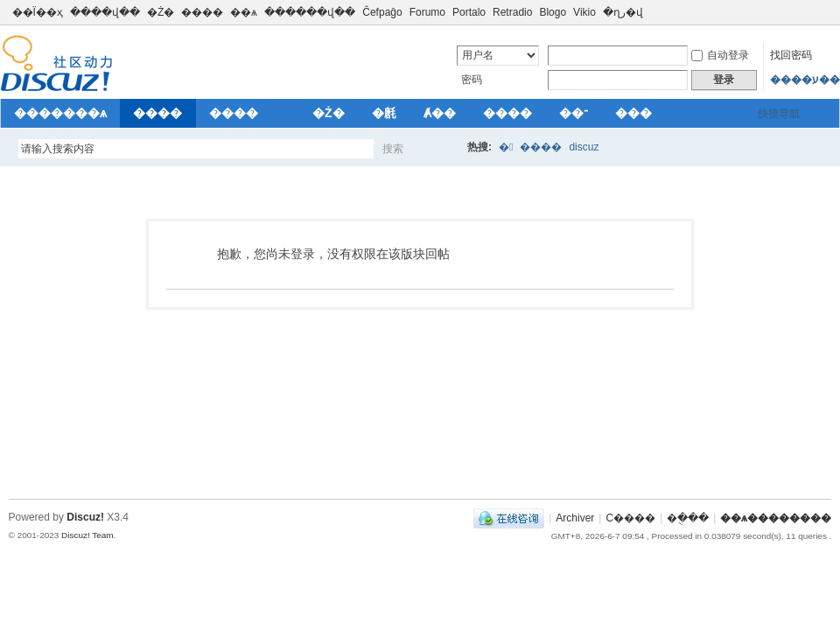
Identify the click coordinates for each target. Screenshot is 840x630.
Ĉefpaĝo (382, 12)
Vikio (584, 12)
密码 (472, 80)
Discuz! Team (87, 535)
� (506, 147)
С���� (630, 518)
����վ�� (105, 12)
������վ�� (310, 12)
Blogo (553, 12)
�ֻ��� (688, 518)
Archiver (575, 518)
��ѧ (244, 12)
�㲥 (384, 113)
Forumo (427, 12)
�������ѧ (60, 113)
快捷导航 (779, 114)
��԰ (285, 113)
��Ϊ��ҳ (38, 12)
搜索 (393, 149)
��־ (574, 113)
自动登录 (720, 55)
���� (202, 12)
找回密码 (791, 55)
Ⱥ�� (440, 113)
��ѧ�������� (776, 518)
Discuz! (85, 517)
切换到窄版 (821, 12)
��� (633, 113)
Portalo (469, 12)
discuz (584, 147)
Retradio (512, 12)
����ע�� (805, 80)
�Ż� (161, 12)
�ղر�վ (623, 12)
